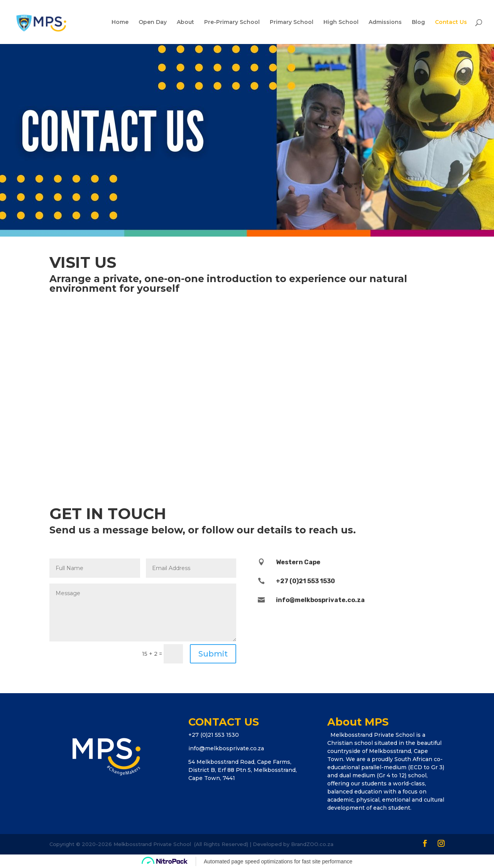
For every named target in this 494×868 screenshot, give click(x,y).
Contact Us (451, 22)
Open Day (153, 22)
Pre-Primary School (232, 22)
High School (341, 22)
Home (120, 22)
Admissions (385, 22)
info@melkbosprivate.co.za (226, 748)
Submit (213, 654)
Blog (418, 22)
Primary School (292, 22)
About (185, 22)
